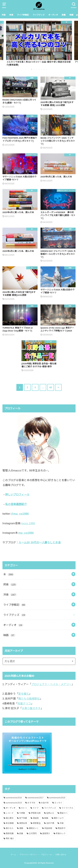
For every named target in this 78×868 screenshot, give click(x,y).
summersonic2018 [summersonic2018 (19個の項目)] (57, 798)
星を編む (24, 694)
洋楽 (4, 15)
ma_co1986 (26, 533)
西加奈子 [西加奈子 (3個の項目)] (62, 828)
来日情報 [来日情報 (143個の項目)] (10, 823)
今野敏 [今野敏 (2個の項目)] (22, 813)
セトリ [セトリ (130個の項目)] (24, 808)
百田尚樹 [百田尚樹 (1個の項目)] (48, 828)
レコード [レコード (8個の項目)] (10, 813)
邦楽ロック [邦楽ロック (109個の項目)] (61, 833)
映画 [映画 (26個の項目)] (46, 818)
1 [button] (32, 69)
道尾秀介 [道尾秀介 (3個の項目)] (46, 833)
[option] (39, 44)
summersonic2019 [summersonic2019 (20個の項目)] (14, 803)
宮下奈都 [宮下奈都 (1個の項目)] (23, 818)
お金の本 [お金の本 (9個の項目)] (45, 803)
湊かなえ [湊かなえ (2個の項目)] (10, 828)
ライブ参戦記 (23, 15)
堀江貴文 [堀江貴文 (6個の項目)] (10, 818)
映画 (71, 15)
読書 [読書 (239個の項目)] (21, 833)
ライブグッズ (39, 15)
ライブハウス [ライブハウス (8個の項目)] (67, 808)
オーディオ (53, 15)
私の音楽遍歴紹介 (16, 504)
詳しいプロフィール (17, 495)
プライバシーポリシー (29, 855)
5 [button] (42, 69)
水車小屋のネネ (31, 708)
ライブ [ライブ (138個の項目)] (36, 808)
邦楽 (11, 15)
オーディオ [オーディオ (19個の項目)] (11, 808)
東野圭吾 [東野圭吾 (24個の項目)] (23, 823)
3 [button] (37, 69)
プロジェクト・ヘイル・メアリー (51, 684)
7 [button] (47, 69)
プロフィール (46, 855)
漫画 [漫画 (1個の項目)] (21, 828)
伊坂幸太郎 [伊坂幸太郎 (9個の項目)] (36, 813)
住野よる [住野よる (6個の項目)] (50, 813)
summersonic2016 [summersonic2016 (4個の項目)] (14, 798)
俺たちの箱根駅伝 (29, 699)
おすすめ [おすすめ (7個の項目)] (31, 803)
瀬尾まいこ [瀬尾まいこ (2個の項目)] (34, 828)
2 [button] (34, 69)
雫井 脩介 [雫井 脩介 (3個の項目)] (10, 839)
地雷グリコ (24, 703)
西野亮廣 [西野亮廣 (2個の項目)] (10, 833)
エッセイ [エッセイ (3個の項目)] (58, 803)
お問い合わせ (61, 855)
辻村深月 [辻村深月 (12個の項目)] (33, 833)
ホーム (13, 855)
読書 (64, 15)
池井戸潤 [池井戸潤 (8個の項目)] (50, 823)
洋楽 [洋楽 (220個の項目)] (62, 823)
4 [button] (39, 69)
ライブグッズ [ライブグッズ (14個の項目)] (50, 808)
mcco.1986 (28, 523)
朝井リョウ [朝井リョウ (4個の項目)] (59, 818)
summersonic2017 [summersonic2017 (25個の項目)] (35, 798)
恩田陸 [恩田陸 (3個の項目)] (36, 818)
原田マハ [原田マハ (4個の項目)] (64, 813)
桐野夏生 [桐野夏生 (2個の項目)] (37, 823)
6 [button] (44, 69)
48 (50, 387)
